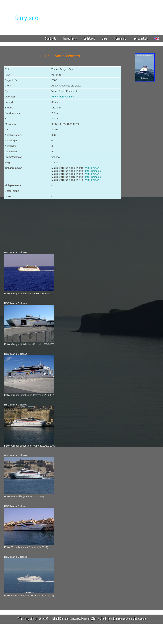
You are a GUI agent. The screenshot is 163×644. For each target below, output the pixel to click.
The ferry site (27, 618)
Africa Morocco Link (63, 97)
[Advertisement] (145, 134)
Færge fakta (71, 38)
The (21, 17)
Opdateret (89, 38)
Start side (51, 38)
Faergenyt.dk (140, 38)
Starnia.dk (120, 38)
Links (105, 38)
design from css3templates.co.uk (128, 618)
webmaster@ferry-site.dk (93, 618)
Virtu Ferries (92, 168)
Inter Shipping (93, 171)
